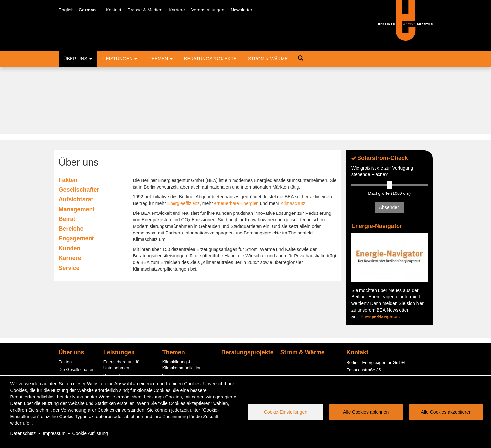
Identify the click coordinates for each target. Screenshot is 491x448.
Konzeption (114, 309)
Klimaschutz (293, 136)
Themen (161, 59)
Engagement (76, 172)
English (66, 10)
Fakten (68, 113)
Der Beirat (68, 326)
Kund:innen (70, 349)
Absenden (389, 141)
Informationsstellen (121, 317)
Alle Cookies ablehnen (366, 412)
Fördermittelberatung (123, 324)
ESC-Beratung (117, 332)
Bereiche (71, 162)
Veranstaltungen (208, 10)
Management (77, 142)
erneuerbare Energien (236, 136)
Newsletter (241, 10)
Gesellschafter (79, 123)
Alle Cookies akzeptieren (446, 412)
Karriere (177, 10)
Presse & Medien (145, 10)
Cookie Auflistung (90, 433)
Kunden (70, 181)
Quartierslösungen (180, 358)
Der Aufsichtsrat (74, 310)
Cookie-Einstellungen (286, 412)
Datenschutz (23, 433)
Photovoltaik (174, 366)
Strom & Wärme (268, 59)
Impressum (54, 433)
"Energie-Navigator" (379, 250)
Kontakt (113, 10)
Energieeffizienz (184, 136)
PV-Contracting (118, 367)
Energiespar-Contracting (185, 373)
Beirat (67, 152)
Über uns (78, 59)
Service (69, 201)
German (87, 10)
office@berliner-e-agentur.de (373, 333)
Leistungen (120, 59)
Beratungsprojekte (210, 59)
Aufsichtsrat (76, 132)
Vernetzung (173, 309)
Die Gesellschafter (76, 303)
